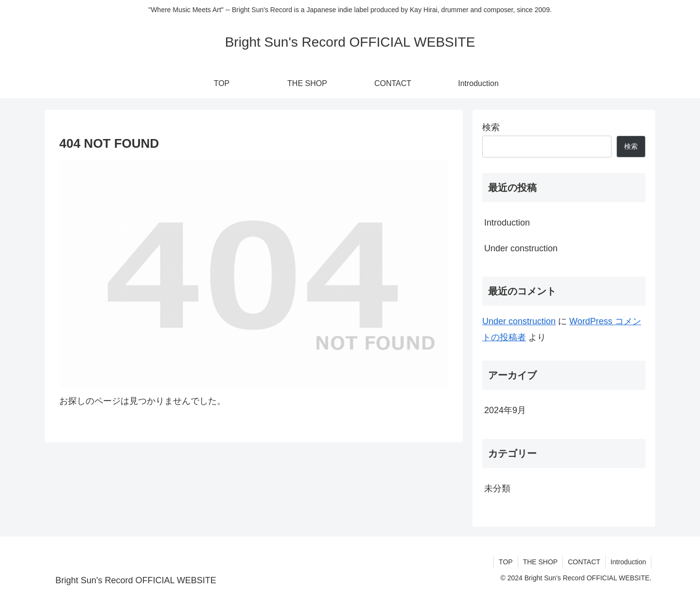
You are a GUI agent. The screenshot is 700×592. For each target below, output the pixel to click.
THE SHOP (541, 562)
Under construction (521, 248)
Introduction (507, 223)
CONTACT (584, 562)
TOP (506, 562)
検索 (491, 127)
